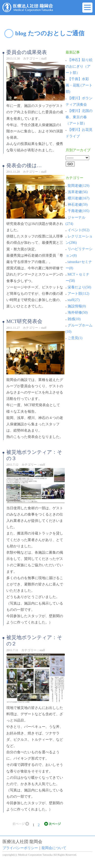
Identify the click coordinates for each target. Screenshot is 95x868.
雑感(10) (73, 319)
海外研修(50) (77, 312)
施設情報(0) (76, 306)
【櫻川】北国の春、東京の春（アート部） (79, 117)
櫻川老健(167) (78, 198)
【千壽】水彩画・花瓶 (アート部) (79, 85)
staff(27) (73, 300)
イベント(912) (78, 230)
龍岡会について (54, 848)
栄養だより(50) (78, 287)
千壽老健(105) (78, 211)
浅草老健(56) (77, 192)
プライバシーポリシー (20, 848)
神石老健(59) (77, 205)
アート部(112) (78, 294)
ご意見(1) (74, 338)
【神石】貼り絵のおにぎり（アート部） (79, 66)
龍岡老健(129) (78, 186)
